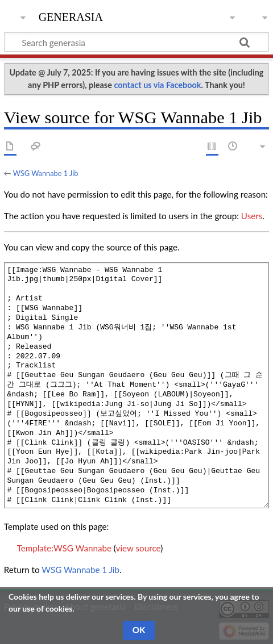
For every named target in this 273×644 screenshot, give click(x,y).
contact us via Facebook (157, 85)
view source (138, 548)
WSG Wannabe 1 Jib (46, 173)
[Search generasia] (136, 42)
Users (252, 216)
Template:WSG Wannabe (64, 548)
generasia (71, 16)
